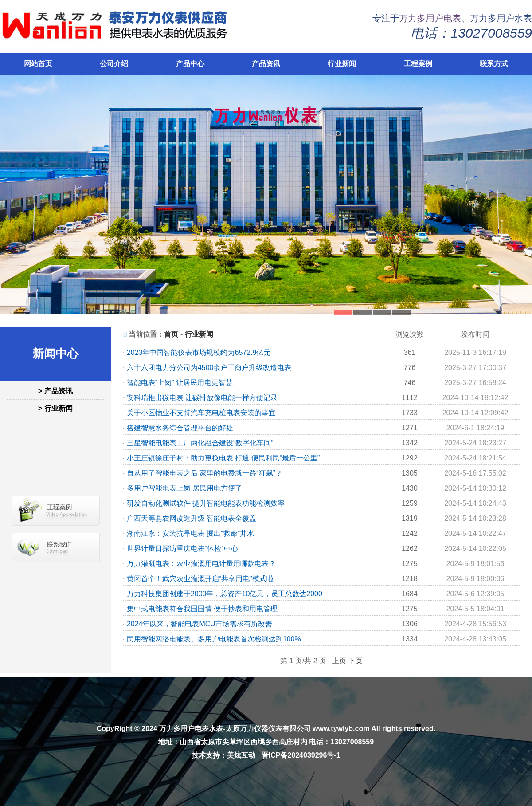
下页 (356, 661)
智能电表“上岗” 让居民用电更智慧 (180, 383)
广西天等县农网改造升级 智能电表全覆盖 (192, 518)
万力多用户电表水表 (191, 729)
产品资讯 (266, 64)
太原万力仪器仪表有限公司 (268, 729)
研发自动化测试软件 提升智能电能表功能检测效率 (206, 503)
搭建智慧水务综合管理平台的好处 (180, 428)
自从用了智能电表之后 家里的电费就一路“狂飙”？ (205, 473)
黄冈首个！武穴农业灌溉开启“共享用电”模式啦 (200, 579)
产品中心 (190, 64)
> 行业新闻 (55, 408)
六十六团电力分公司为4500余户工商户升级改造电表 (209, 368)
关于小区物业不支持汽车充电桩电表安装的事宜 (201, 413)
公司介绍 (114, 64)
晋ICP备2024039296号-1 (301, 755)
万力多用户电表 (430, 18)
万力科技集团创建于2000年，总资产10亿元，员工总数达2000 (225, 594)
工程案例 (418, 64)
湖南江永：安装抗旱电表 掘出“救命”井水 (190, 533)
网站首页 (38, 64)
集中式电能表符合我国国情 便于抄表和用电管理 (202, 609)
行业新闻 (342, 64)
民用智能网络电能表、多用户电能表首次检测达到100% (214, 639)
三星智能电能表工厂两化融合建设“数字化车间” (200, 443)
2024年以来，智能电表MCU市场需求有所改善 (199, 624)
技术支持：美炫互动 (223, 755)
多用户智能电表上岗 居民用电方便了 (184, 488)
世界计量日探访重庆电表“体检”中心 (182, 548)
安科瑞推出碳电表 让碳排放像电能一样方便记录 (202, 398)
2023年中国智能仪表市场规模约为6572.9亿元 (199, 352)
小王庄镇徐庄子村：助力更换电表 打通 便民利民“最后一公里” (223, 458)
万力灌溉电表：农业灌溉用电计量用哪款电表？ (201, 564)
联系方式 (494, 64)
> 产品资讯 (55, 391)
